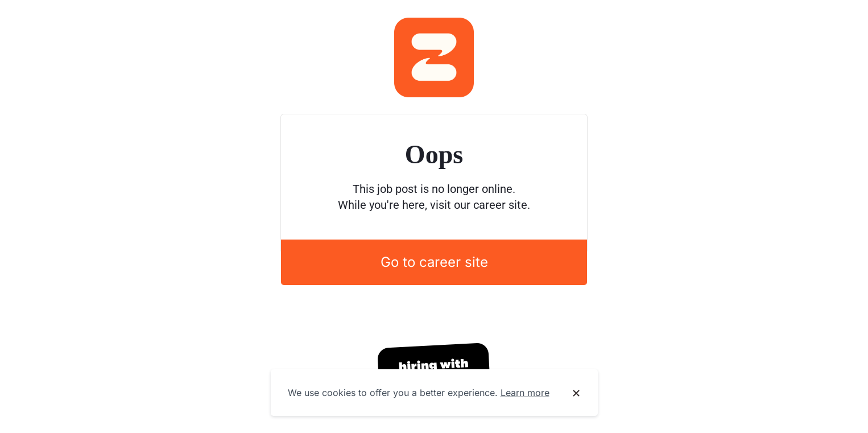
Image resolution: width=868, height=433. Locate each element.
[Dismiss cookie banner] (576, 393)
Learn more (525, 393)
